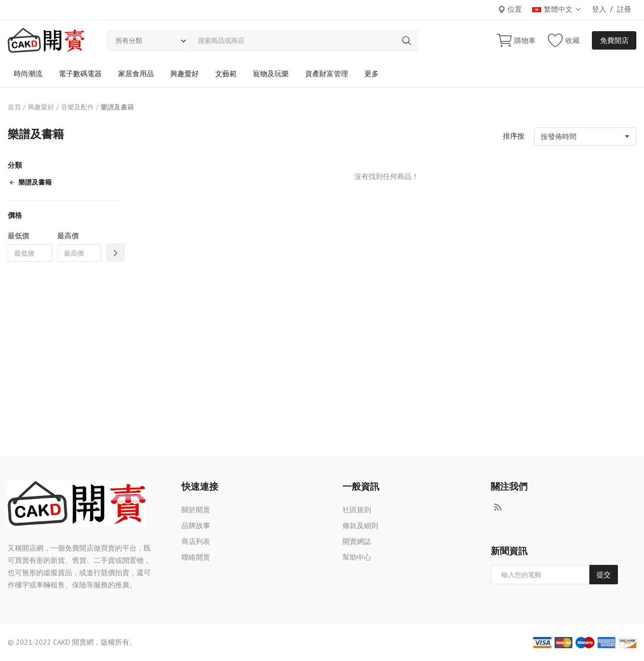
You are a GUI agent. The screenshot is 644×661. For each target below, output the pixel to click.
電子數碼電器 (80, 74)
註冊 (624, 9)
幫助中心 (357, 557)
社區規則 (357, 510)
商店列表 (196, 541)
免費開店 (614, 40)
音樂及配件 (77, 107)
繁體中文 (557, 9)
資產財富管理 (327, 74)
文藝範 (226, 74)
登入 (599, 9)
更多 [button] (372, 74)
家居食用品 (136, 74)
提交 (604, 575)
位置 (510, 9)
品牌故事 (196, 526)
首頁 (14, 107)
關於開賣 (196, 510)
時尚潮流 (28, 74)
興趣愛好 (185, 74)
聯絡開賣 (196, 557)
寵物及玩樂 (271, 74)
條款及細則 (360, 526)
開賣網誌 (357, 541)
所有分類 (129, 41)
